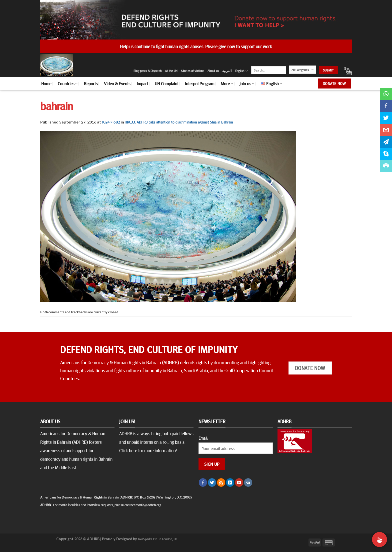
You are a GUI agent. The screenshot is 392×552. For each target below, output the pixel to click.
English (241, 71)
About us (213, 71)
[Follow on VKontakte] (248, 482)
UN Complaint (167, 83)
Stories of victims (192, 71)
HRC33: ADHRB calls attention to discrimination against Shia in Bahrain (179, 122)
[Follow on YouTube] (239, 482)
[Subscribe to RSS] (221, 482)
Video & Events (117, 83)
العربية (227, 71)
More (227, 83)
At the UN (171, 71)
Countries (68, 83)
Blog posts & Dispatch (147, 71)
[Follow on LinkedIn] (230, 482)
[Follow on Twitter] (212, 482)
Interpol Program (200, 83)
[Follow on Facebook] (203, 482)
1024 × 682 (111, 122)
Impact (142, 83)
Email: (203, 438)
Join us (247, 83)
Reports (91, 83)
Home (46, 83)
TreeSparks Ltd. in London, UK (158, 539)
